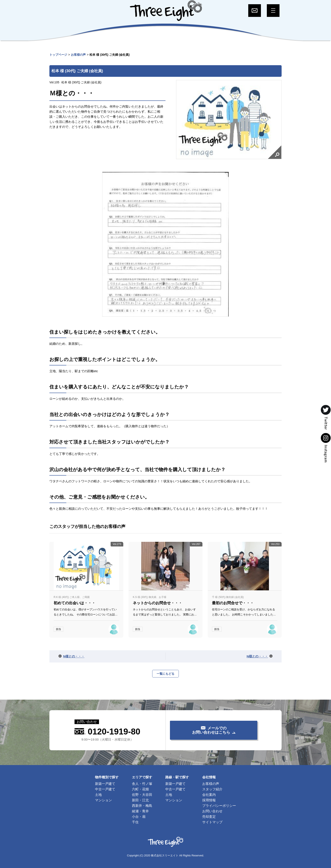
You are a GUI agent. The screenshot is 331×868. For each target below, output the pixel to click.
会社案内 (209, 795)
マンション (103, 800)
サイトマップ (212, 822)
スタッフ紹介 (212, 789)
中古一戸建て (105, 789)
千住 (135, 822)
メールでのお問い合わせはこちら (211, 730)
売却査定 (209, 817)
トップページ (58, 55)
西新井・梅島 (142, 806)
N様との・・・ (74, 656)
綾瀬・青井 (140, 811)
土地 (98, 795)
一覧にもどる (165, 674)
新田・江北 (140, 800)
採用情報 (209, 800)
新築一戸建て (105, 784)
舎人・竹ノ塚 (142, 784)
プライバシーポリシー (219, 806)
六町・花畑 (140, 789)
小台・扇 (139, 817)
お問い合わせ (212, 811)
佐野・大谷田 (142, 795)
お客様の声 (78, 55)
